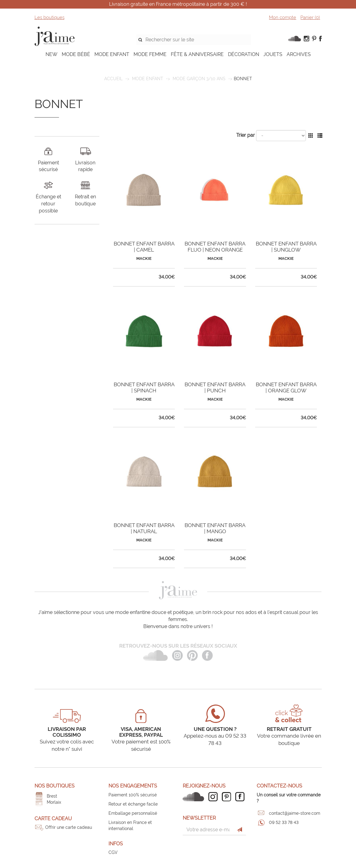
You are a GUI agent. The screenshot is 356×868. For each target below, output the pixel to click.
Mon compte (283, 17)
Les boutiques (50, 17)
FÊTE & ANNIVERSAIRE (197, 54)
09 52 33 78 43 (284, 822)
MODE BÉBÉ (76, 54)
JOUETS (273, 54)
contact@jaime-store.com (295, 813)
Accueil (113, 79)
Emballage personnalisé (133, 813)
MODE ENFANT (112, 54)
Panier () (310, 17)
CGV (113, 852)
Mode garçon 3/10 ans (199, 79)
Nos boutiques (55, 786)
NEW (51, 54)
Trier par (246, 135)
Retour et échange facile (133, 804)
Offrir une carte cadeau (69, 827)
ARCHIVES (299, 54)
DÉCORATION (244, 54)
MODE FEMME (150, 54)
